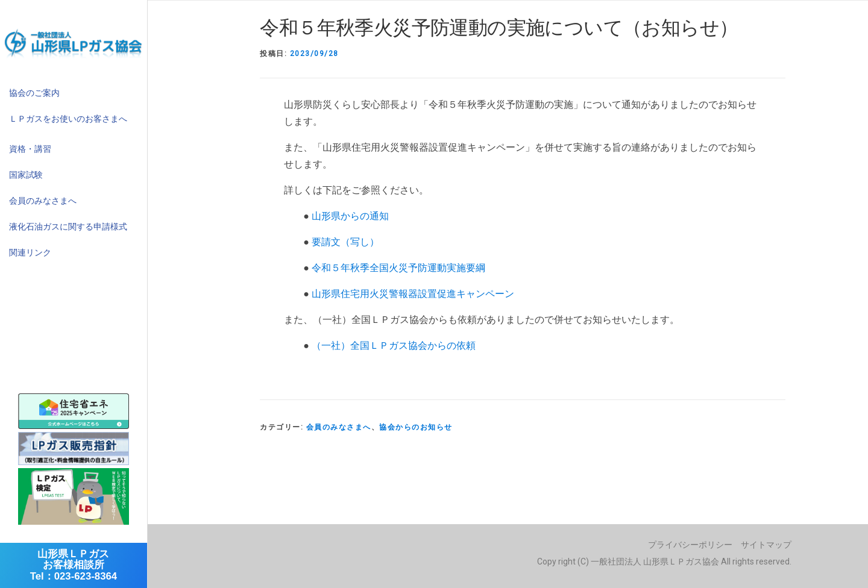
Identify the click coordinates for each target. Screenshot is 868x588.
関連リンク (30, 252)
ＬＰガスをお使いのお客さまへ (68, 119)
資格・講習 (30, 149)
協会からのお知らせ (416, 427)
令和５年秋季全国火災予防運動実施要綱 (398, 268)
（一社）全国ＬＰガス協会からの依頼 (394, 346)
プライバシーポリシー (690, 545)
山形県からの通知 (350, 216)
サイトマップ (766, 545)
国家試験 (26, 175)
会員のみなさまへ (43, 201)
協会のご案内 (34, 93)
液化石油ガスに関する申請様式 (68, 227)
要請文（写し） (345, 242)
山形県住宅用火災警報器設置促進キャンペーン (413, 294)
